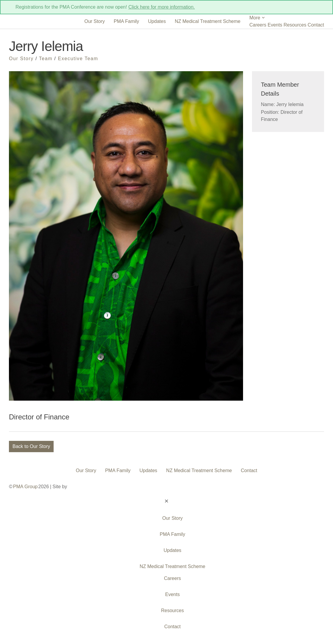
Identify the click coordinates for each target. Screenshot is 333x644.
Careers (258, 25)
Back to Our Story (31, 446)
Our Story (94, 21)
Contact (316, 25)
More (257, 18)
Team (46, 59)
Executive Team (78, 59)
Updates (157, 21)
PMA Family (126, 21)
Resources (295, 25)
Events (275, 25)
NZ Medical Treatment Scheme (208, 21)
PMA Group (25, 487)
